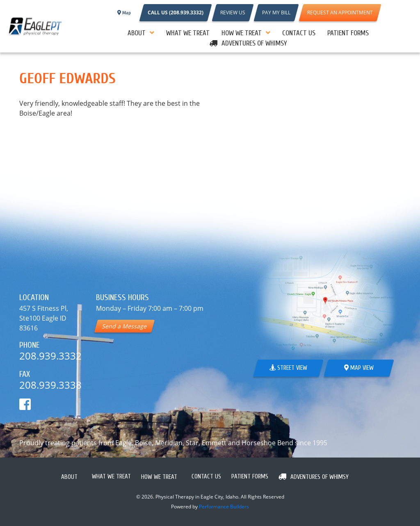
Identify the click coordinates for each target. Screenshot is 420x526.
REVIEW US (233, 13)
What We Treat (188, 33)
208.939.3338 (50, 385)
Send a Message (124, 326)
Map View (359, 368)
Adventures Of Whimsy (254, 43)
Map (124, 13)
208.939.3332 (50, 356)
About (137, 33)
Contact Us (299, 33)
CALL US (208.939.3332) (176, 13)
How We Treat (242, 33)
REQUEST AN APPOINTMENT (340, 13)
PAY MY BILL (276, 13)
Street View (288, 368)
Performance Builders (224, 507)
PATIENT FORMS (348, 33)
